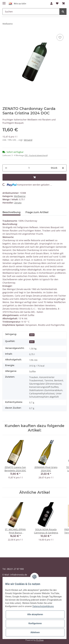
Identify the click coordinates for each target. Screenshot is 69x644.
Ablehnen (35, 632)
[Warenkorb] (63, 3)
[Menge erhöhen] (63, 168)
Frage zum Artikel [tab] (37, 212)
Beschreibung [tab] (11, 212)
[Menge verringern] (6, 168)
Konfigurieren (35, 623)
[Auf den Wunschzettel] (60, 37)
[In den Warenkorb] (34, 177)
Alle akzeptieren (35, 614)
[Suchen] (31, 12)
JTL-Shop (40, 640)
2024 (32, 335)
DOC (32, 342)
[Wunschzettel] (57, 3)
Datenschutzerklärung (43, 606)
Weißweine (20, 196)
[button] (51, 3)
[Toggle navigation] (4, 2)
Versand (28, 140)
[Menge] (29, 168)
